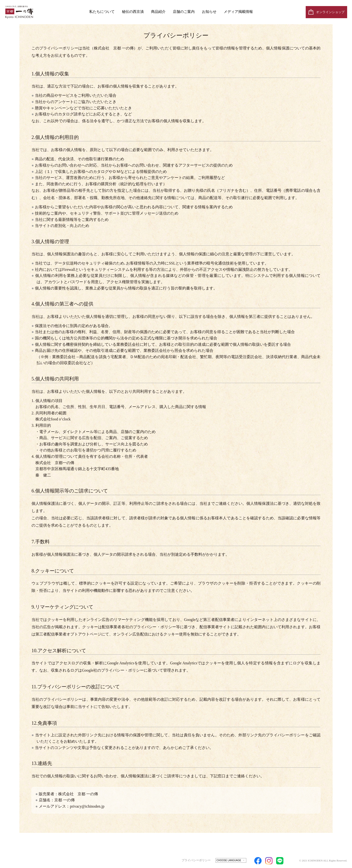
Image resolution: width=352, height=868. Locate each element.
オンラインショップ (330, 12)
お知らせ (209, 12)
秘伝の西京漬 (133, 12)
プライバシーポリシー (196, 860)
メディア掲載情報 (238, 12)
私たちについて (102, 12)
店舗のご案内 (184, 12)
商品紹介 (158, 12)
